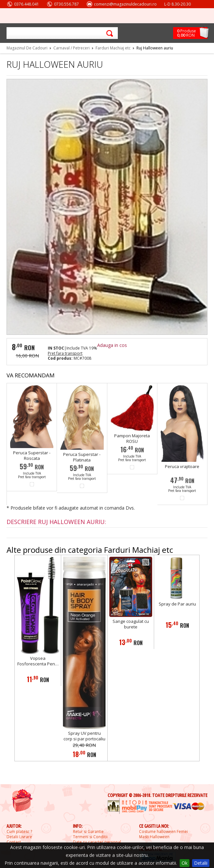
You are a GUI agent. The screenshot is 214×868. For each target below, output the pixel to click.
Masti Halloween (154, 837)
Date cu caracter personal (97, 842)
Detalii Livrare (19, 837)
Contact (14, 842)
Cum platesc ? (19, 832)
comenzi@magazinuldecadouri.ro (125, 4)
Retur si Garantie (88, 832)
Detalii (201, 863)
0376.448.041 (27, 4)
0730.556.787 (66, 4)
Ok (185, 863)
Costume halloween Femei (163, 832)
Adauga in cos (112, 345)
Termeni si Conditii (90, 837)
